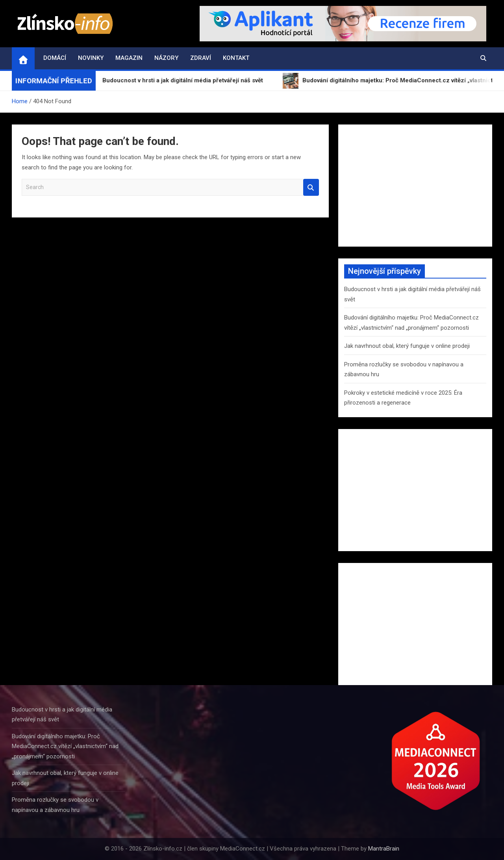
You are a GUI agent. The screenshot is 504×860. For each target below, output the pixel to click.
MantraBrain (384, 849)
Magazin (129, 58)
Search (311, 187)
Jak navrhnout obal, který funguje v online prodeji (407, 346)
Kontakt (236, 58)
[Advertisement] (415, 186)
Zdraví (201, 58)
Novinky (91, 58)
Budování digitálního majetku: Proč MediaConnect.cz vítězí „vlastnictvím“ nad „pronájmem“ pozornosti (65, 746)
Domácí (55, 58)
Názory (166, 58)
